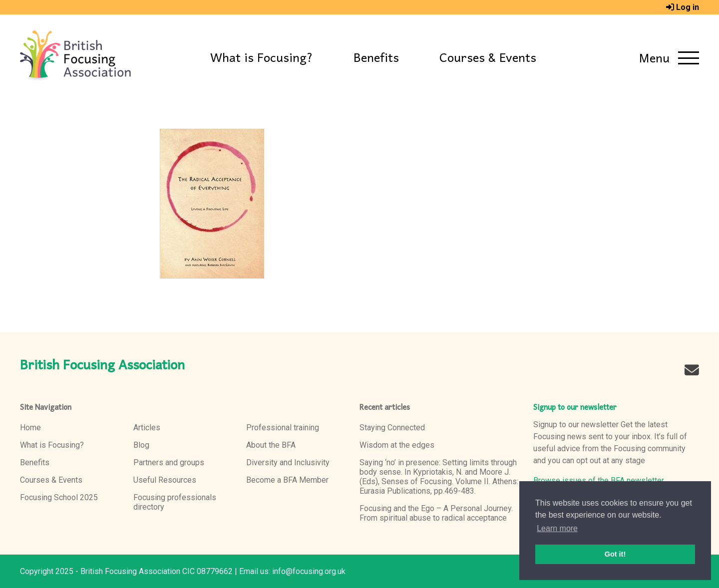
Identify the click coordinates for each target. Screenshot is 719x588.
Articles (147, 428)
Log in (688, 7)
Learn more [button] (557, 528)
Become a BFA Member (287, 480)
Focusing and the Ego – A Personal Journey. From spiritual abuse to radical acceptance (436, 513)
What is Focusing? (262, 59)
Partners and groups (169, 462)
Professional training (283, 428)
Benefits (376, 59)
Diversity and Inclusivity (288, 462)
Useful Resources (165, 480)
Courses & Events (488, 59)
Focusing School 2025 (59, 497)
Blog (141, 445)
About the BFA (271, 445)
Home (30, 428)
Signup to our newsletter (575, 408)
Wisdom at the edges (397, 445)
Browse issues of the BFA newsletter (599, 480)
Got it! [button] (615, 554)
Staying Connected (392, 428)
